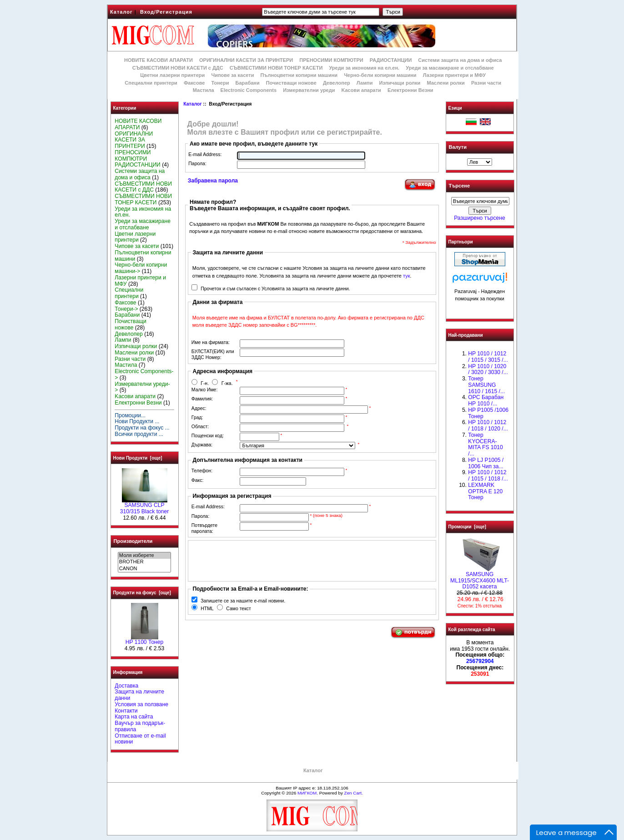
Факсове (194, 83)
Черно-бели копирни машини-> (141, 268)
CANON (144, 569)
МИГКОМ (307, 793)
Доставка (126, 686)
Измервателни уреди (309, 90)
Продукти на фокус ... (142, 428)
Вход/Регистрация (166, 12)
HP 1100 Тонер (145, 640)
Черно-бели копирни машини (380, 75)
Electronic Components (249, 90)
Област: (200, 427)
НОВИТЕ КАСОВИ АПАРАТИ (159, 60)
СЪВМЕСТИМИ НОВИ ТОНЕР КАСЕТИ (276, 68)
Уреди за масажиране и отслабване (450, 68)
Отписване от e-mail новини (140, 739)
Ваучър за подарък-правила (140, 726)
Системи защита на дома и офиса (460, 60)
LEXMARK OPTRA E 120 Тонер (485, 491)
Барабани (248, 83)
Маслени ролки (445, 83)
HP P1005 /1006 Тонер (488, 413)
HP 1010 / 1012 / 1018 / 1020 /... (488, 425)
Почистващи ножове (291, 83)
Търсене (459, 186)
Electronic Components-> (144, 374)
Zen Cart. (354, 793)
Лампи (365, 83)
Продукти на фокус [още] (142, 593)
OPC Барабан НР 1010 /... (486, 400)
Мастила (204, 90)
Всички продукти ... (139, 434)
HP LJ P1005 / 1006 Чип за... (486, 463)
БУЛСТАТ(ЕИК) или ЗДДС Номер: (213, 354)
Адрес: (199, 408)
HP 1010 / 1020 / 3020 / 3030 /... (488, 369)
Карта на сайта (134, 717)
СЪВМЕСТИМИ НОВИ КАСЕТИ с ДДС (178, 68)
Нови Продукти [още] (138, 458)
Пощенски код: (208, 436)
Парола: (197, 164)
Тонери (220, 83)
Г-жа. (227, 383)
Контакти (126, 711)
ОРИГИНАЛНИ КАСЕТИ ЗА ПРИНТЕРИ (246, 60)
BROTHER (144, 562)
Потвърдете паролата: (204, 528)
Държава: (202, 445)
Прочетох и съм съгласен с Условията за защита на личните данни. (275, 289)
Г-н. (205, 383)
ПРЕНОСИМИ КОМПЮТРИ (331, 60)
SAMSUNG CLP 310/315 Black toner (145, 506)
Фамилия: (202, 399)
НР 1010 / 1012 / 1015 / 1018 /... (488, 476)
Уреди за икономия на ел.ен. (364, 68)
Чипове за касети (232, 75)
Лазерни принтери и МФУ (454, 75)
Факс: (198, 480)
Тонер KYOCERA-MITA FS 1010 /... (485, 444)
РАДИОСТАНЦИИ (391, 60)
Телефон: (202, 471)
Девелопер (337, 83)
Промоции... (130, 415)
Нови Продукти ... (137, 421)
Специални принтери (151, 83)
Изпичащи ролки (400, 83)
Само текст (239, 609)
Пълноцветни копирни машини (299, 75)
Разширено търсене (479, 218)
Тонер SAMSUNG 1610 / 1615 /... (486, 385)
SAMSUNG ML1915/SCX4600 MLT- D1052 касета (480, 578)
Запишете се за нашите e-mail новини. (243, 601)
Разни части (486, 83)
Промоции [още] (467, 527)
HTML (207, 609)
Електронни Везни (410, 90)
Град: (197, 417)
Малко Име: (204, 390)
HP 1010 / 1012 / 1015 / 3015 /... (488, 357)
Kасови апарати (361, 90)
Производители (133, 541)
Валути (458, 147)
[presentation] (260, 561)
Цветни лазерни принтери (172, 75)
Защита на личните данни (139, 695)
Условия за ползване (141, 704)
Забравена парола (213, 181)
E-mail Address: (205, 154)
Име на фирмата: (211, 342)
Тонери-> (126, 309)
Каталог (121, 12)
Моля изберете (144, 556)
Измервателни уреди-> (142, 387)
